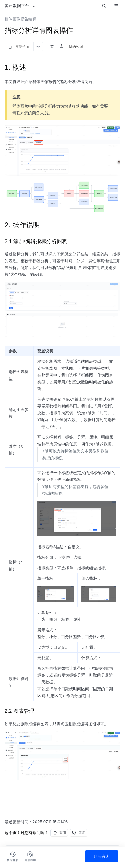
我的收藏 (76, 46)
